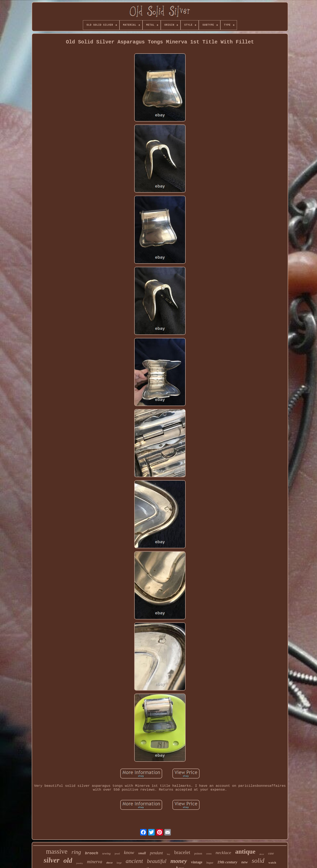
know (129, 852)
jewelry (80, 863)
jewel (117, 854)
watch (272, 863)
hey (169, 854)
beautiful (157, 861)
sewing (106, 853)
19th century (227, 862)
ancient (134, 861)
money (179, 861)
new (245, 862)
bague (210, 863)
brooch (91, 853)
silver (52, 860)
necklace (223, 853)
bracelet (182, 852)
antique (245, 852)
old (68, 860)
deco (109, 863)
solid (258, 861)
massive (57, 851)
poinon (198, 854)
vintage (197, 862)
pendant (156, 853)
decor (262, 854)
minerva (95, 862)
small (142, 853)
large (119, 863)
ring (76, 852)
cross (209, 854)
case (271, 853)
